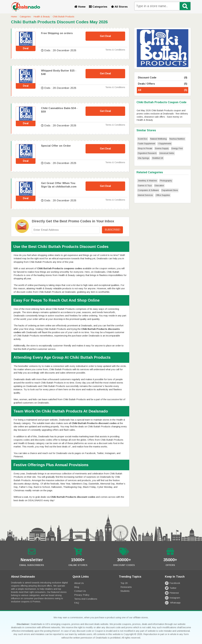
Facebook (172, 583)
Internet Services (145, 195)
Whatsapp (173, 603)
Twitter (171, 588)
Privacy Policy (82, 595)
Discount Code (163, 78)
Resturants (126, 587)
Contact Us (80, 591)
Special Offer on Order (56, 146)
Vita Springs (144, 158)
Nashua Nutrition (177, 139)
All (163, 90)
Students (125, 591)
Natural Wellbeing (158, 139)
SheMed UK (158, 158)
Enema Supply (162, 148)
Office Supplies (163, 195)
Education (159, 185)
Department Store (170, 190)
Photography (166, 181)
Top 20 (124, 583)
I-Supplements (165, 144)
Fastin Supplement (146, 144)
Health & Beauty (42, 17)
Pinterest (172, 593)
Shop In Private (145, 148)
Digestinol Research (147, 153)
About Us (79, 583)
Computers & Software (148, 190)
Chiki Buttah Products (64, 17)
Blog (77, 587)
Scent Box (143, 139)
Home (80, 7)
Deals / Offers (163, 84)
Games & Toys (145, 185)
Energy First (177, 148)
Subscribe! (113, 230)
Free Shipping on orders (57, 33)
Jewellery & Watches (147, 181)
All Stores (119, 7)
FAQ (77, 603)
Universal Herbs (167, 153)
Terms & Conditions (115, 50)
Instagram (172, 598)
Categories (98, 7)
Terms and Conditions (86, 599)
